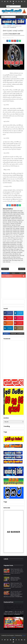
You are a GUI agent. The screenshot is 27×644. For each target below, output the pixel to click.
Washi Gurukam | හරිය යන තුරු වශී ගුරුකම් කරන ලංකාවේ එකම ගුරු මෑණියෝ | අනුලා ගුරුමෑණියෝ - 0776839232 (14, 572)
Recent (6, 334)
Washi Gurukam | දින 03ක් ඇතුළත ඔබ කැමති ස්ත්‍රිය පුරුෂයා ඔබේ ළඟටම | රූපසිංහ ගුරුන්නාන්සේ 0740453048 (13, 586)
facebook (22, 273)
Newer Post (5, 269)
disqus (13, 273)
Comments (21, 334)
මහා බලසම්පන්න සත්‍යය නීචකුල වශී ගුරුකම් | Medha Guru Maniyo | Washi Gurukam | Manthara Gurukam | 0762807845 (13, 594)
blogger (5, 273)
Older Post (22, 269)
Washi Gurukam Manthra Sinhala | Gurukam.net (16, 579)
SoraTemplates (10, 635)
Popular (13, 334)
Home (4, 26)
